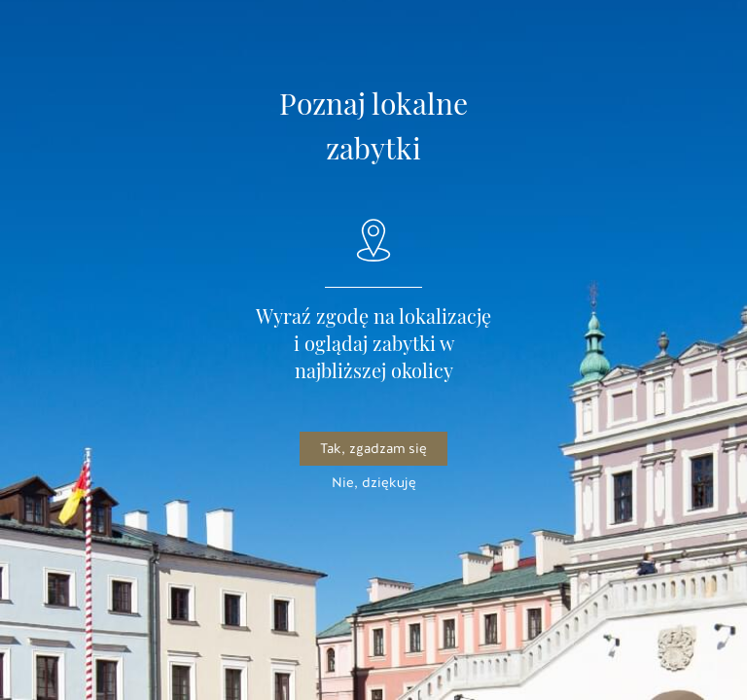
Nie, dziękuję (374, 483)
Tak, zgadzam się (373, 449)
